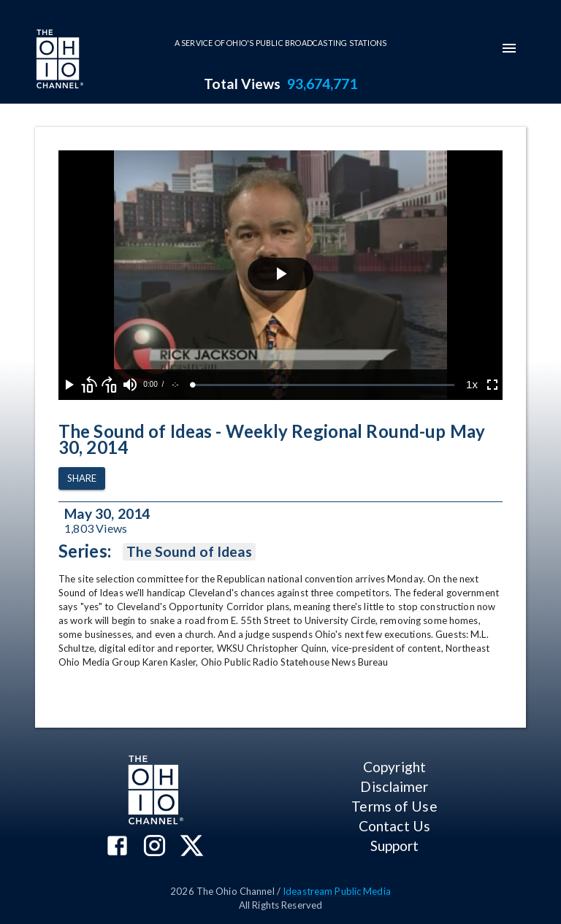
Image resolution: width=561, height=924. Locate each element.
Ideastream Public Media (337, 891)
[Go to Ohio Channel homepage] (58, 61)
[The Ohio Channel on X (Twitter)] (192, 847)
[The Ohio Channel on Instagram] (154, 847)
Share (82, 478)
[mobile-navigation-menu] (509, 48)
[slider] (324, 385)
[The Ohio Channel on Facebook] (117, 847)
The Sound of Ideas (189, 552)
